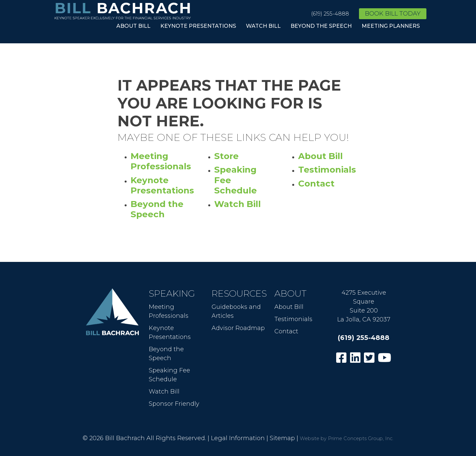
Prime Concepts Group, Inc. (361, 438)
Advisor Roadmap (238, 328)
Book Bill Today (393, 14)
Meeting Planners (391, 26)
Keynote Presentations (198, 26)
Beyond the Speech (321, 26)
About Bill (133, 26)
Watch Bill (263, 26)
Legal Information (238, 438)
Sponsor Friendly (174, 404)
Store (226, 156)
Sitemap (282, 438)
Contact (316, 184)
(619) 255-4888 (330, 14)
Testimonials (327, 170)
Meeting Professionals (161, 161)
